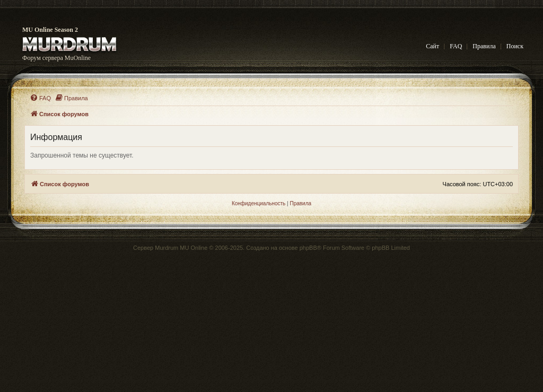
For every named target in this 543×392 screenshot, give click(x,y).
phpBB (308, 248)
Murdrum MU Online (181, 248)
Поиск (515, 46)
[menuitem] (40, 98)
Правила (484, 46)
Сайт (432, 46)
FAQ (456, 46)
